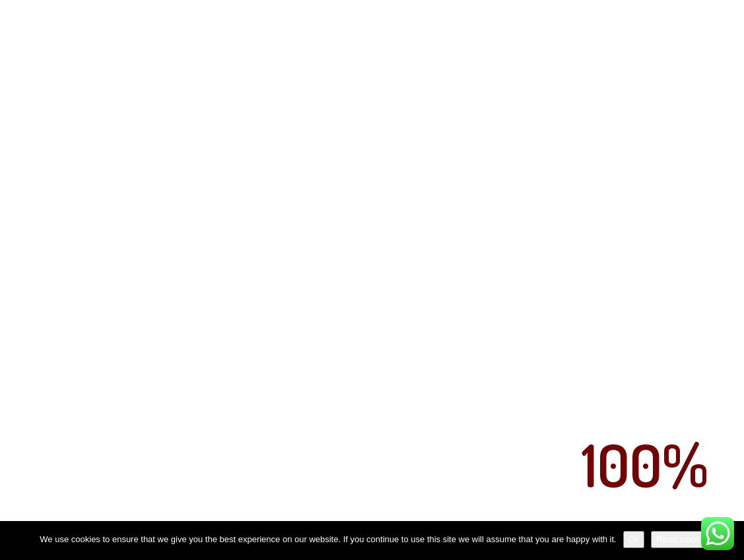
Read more (677, 539)
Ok (634, 539)
